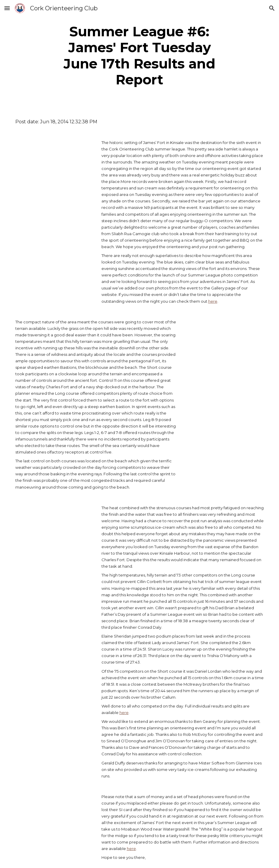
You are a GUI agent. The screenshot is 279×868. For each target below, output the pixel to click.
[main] (139, 56)
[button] (7, 8)
